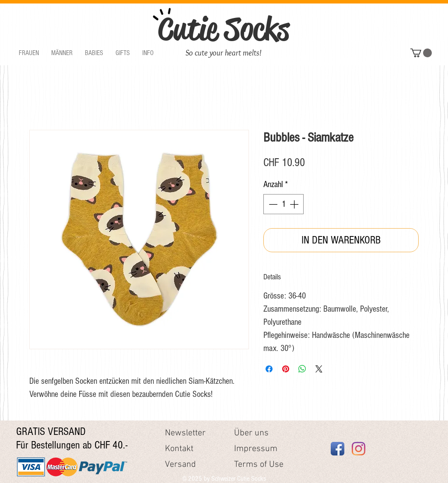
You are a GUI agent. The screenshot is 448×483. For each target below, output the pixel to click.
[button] (29, 53)
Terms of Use (259, 465)
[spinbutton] (283, 204)
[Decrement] (272, 204)
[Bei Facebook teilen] (269, 369)
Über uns (251, 433)
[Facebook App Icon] (338, 449)
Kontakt (179, 449)
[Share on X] (319, 369)
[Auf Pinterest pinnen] (286, 369)
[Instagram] (359, 449)
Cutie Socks (224, 29)
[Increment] (295, 204)
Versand (180, 465)
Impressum (256, 449)
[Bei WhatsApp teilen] (302, 369)
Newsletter (185, 433)
